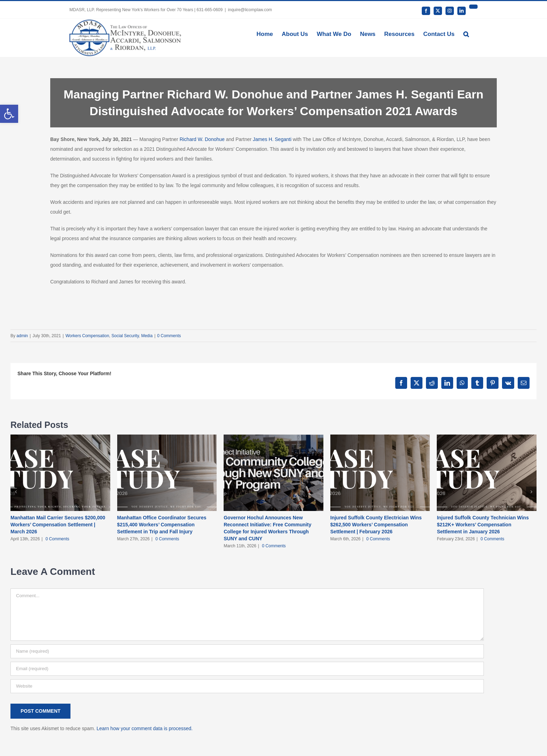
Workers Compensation (87, 336)
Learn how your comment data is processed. (145, 728)
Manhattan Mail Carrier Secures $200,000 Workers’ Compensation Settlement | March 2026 (58, 525)
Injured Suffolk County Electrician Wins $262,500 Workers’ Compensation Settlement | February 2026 (376, 525)
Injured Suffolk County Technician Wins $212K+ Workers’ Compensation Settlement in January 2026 (483, 525)
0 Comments (169, 336)
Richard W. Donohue (202, 139)
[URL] (247, 686)
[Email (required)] (247, 669)
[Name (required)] (247, 651)
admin (22, 336)
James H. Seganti (272, 139)
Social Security (125, 336)
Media (147, 336)
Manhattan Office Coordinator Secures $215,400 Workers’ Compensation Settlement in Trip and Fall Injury (162, 525)
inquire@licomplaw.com (250, 10)
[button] (466, 34)
